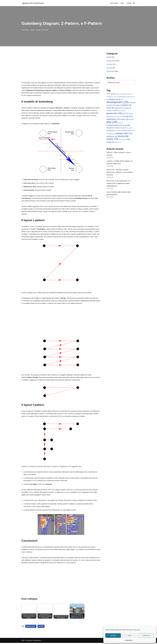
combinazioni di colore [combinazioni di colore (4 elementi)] (125, 97)
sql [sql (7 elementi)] (125, 131)
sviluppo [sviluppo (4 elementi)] (112, 134)
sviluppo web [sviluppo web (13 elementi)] (124, 134)
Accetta (113, 635)
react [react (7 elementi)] (119, 128)
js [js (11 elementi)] (125, 114)
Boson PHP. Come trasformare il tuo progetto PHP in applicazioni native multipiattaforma (119, 184)
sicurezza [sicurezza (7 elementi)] (111, 131)
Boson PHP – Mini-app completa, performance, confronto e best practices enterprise (120, 173)
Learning (38, 30)
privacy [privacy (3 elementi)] (120, 123)
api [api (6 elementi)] (113, 94)
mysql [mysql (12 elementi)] (128, 117)
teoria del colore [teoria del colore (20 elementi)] (117, 138)
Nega (130, 635)
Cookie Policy (129, 640)
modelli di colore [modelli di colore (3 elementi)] (118, 117)
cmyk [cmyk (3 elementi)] (115, 97)
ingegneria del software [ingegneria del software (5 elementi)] (123, 108)
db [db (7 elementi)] (121, 100)
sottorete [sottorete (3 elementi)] (119, 131)
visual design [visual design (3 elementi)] (123, 140)
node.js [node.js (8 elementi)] (124, 120)
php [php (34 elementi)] (112, 122)
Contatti (129, 3)
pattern (41, 627)
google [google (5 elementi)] (119, 105)
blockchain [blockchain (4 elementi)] (125, 94)
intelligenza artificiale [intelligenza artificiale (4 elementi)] (113, 111)
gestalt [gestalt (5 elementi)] (112, 105)
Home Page (114, 3)
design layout (31, 627)
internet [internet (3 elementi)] (123, 111)
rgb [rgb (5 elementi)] (125, 128)
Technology (44, 30)
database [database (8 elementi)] (113, 100)
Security (109, 68)
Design (32, 30)
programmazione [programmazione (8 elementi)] (114, 126)
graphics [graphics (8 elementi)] (127, 105)
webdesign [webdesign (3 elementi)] (118, 143)
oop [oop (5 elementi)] (131, 120)
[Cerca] (134, 3)
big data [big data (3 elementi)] (118, 94)
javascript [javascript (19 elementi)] (114, 114)
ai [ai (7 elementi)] (108, 94)
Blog (122, 3)
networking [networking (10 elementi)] (113, 120)
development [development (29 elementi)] (117, 102)
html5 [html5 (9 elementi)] (110, 108)
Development (111, 61)
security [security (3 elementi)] (130, 128)
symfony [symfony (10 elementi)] (112, 137)
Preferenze (146, 635)
